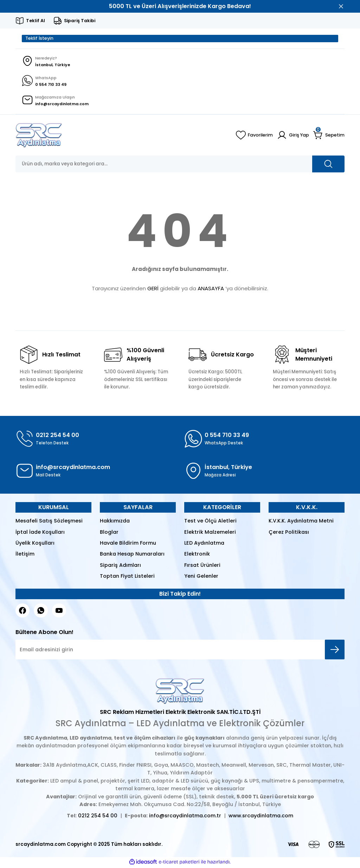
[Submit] (335, 651)
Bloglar (109, 533)
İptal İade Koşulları (40, 533)
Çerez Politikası (289, 533)
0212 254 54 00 (98, 817)
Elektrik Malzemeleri (210, 533)
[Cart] (329, 137)
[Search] (180, 165)
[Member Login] (293, 137)
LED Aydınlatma (204, 544)
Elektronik (197, 555)
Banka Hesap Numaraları (132, 555)
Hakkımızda (115, 522)
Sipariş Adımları (120, 566)
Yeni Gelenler (201, 577)
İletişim (25, 555)
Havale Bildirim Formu (128, 544)
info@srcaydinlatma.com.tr (185, 817)
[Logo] (39, 137)
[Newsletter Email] (180, 651)
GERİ (153, 289)
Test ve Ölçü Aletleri (210, 522)
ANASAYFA (211, 289)
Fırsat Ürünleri (202, 566)
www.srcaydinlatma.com (261, 817)
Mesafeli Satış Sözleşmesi (49, 522)
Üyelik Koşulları (35, 544)
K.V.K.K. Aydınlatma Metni (301, 522)
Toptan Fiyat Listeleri (127, 577)
